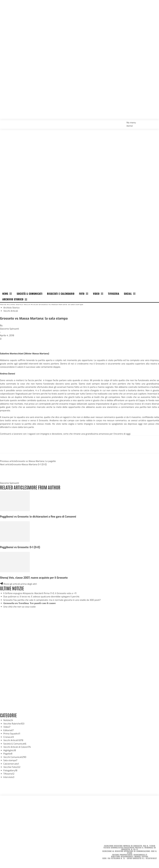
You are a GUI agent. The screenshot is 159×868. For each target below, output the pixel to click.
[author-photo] (7, 480)
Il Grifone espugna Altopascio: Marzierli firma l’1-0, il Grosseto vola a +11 (40, 593)
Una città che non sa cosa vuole (20, 607)
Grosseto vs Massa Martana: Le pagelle (36, 461)
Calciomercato (11, 764)
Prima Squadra (12, 734)
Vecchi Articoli (31, 304)
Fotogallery (10, 770)
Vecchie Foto (12, 767)
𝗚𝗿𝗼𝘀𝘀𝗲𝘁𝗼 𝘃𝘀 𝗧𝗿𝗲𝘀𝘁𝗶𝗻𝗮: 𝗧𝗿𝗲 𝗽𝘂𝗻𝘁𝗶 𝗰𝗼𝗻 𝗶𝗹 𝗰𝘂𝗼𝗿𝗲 (30, 603)
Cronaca (9, 737)
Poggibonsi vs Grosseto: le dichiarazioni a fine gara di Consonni (38, 517)
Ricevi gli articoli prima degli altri (18, 584)
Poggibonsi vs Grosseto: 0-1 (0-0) (20, 547)
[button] (153, 122)
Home (3, 304)
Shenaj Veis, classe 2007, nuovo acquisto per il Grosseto (34, 578)
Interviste (9, 777)
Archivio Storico (15, 304)
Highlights (10, 750)
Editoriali (9, 730)
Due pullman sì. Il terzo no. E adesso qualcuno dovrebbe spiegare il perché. (42, 597)
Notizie (8, 720)
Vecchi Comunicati (15, 757)
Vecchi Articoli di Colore (17, 747)
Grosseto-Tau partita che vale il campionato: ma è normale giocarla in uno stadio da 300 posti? (52, 600)
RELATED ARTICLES (14, 487)
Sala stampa (10, 760)
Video (7, 727)
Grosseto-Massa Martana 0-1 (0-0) (29, 464)
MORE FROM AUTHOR (44, 487)
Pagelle (8, 754)
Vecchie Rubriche (14, 724)
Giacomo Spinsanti (9, 329)
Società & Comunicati (15, 744)
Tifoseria (9, 774)
